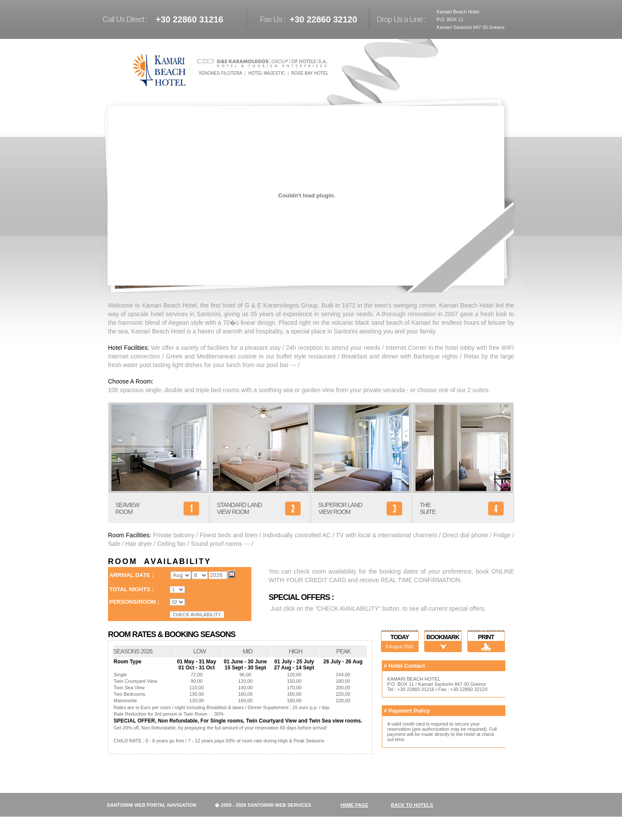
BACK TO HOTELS (412, 805)
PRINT (486, 637)
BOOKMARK (443, 637)
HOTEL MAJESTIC (267, 73)
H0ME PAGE (355, 805)
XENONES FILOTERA (221, 73)
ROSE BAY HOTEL (310, 73)
